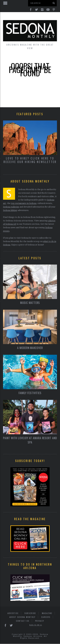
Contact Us (23, 621)
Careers (46, 617)
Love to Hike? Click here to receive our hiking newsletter (30, 160)
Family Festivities (30, 393)
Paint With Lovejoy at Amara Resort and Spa (30, 440)
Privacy (40, 621)
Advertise (13, 613)
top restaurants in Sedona (24, 203)
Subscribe (30, 613)
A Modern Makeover (30, 348)
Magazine (47, 613)
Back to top (36, 625)
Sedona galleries (11, 207)
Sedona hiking (10, 210)
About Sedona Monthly (22, 617)
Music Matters (30, 303)
